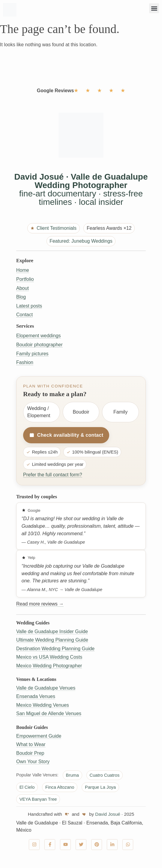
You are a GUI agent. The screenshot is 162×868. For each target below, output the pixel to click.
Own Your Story (33, 762)
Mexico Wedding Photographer (49, 666)
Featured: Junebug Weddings (81, 241)
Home (23, 270)
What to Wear (31, 744)
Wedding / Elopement (39, 412)
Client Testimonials (53, 228)
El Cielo (27, 787)
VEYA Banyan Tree (38, 799)
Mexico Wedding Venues (43, 705)
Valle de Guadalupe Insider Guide (52, 631)
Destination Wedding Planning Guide (55, 649)
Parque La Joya (100, 787)
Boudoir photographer (39, 345)
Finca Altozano (60, 787)
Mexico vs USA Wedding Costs (49, 657)
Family (120, 412)
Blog (21, 297)
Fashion (25, 362)
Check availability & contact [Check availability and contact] (66, 435)
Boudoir (81, 412)
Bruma (72, 775)
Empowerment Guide (39, 736)
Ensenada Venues (36, 696)
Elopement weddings (39, 336)
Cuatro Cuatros (105, 775)
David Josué (108, 814)
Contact (24, 315)
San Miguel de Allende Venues (49, 713)
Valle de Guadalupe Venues (46, 688)
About (22, 288)
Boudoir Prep (30, 753)
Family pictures (32, 354)
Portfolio (25, 279)
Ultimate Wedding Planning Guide (52, 640)
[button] (154, 8)
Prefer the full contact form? (53, 475)
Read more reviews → (40, 604)
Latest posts (29, 306)
